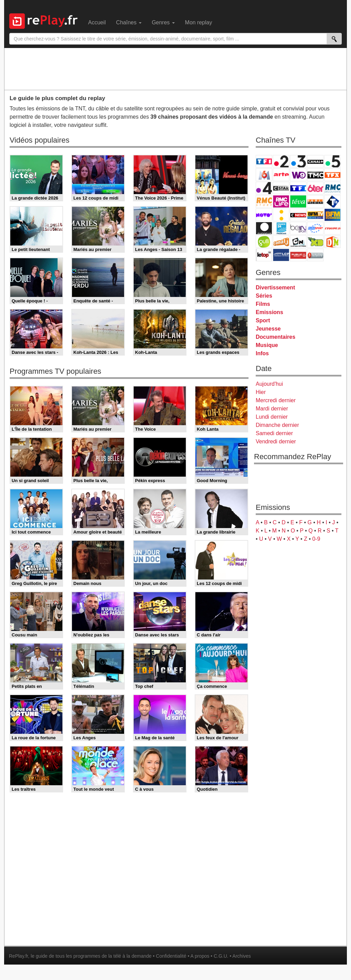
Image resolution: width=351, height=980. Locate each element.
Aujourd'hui (269, 384)
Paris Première (315, 201)
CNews (298, 215)
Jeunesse (268, 329)
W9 (298, 175)
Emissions (269, 312)
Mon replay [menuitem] (199, 22)
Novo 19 (264, 215)
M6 (264, 175)
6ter (315, 188)
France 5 (332, 161)
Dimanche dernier (277, 425)
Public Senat (298, 255)
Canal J (281, 242)
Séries (264, 296)
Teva (298, 201)
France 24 (281, 228)
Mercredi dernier (276, 400)
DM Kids (332, 242)
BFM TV (315, 215)
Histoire (315, 255)
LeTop (264, 255)
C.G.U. (221, 956)
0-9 (316, 539)
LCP (281, 255)
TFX (332, 175)
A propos (200, 956)
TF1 (264, 161)
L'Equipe (332, 228)
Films (263, 304)
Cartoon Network (298, 242)
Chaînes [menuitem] (129, 22)
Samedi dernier (274, 433)
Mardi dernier (272, 409)
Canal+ (315, 161)
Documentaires (276, 337)
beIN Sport (298, 228)
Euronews (264, 228)
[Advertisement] (175, 69)
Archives (242, 956)
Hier (261, 392)
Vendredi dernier (276, 441)
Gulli (264, 242)
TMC (315, 175)
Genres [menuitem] (163, 22)
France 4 (264, 188)
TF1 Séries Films (298, 188)
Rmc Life (281, 201)
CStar (281, 188)
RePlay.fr (19, 956)
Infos (262, 353)
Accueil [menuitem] (97, 22)
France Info (281, 215)
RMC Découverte (332, 188)
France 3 (298, 161)
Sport (263, 320)
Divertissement (275, 288)
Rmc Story (264, 201)
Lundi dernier (272, 417)
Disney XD (315, 242)
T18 (332, 201)
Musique (267, 345)
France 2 (281, 161)
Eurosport (315, 228)
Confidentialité (171, 956)
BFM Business (332, 215)
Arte (281, 175)
